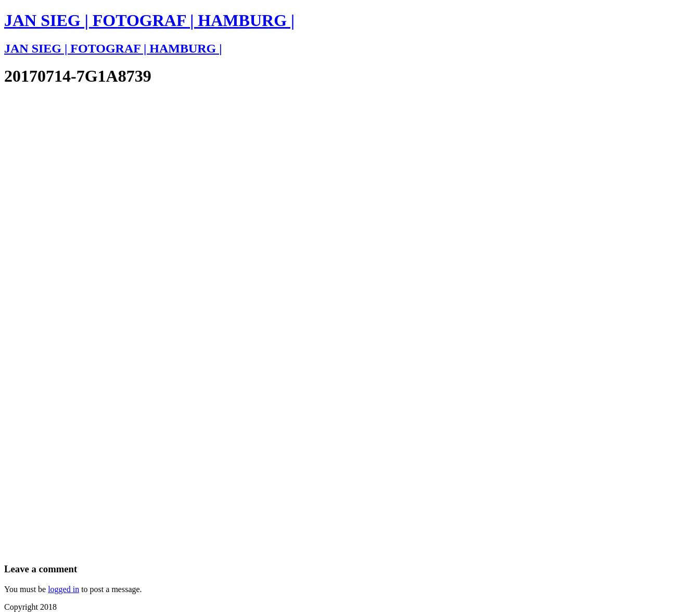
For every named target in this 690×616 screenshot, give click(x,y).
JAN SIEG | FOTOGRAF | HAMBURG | (149, 20)
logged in (63, 589)
